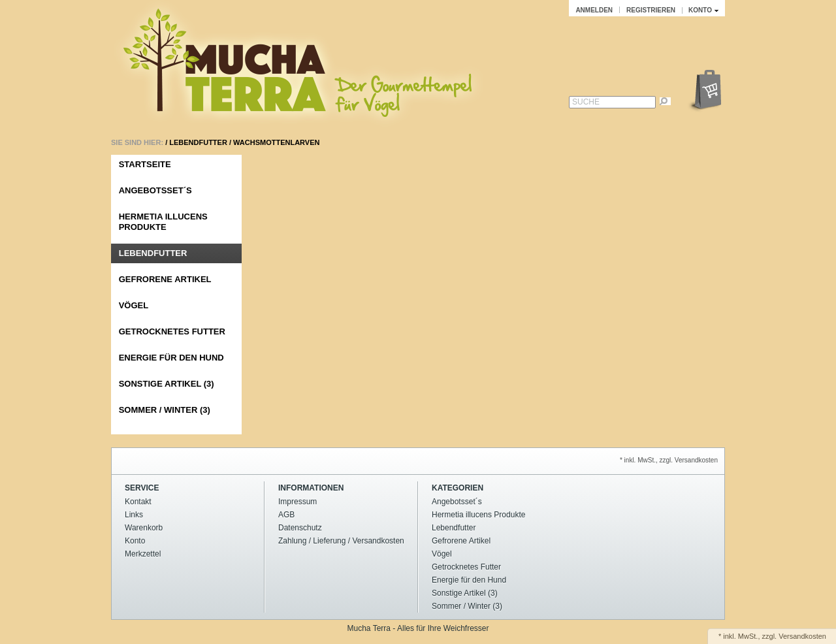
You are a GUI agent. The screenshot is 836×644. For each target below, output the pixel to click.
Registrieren (651, 10)
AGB (286, 515)
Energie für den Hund (171, 358)
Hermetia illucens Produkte (163, 222)
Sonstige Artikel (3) (167, 384)
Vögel (134, 305)
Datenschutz (300, 528)
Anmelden (594, 10)
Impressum (297, 502)
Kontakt (138, 502)
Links (134, 515)
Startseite (145, 164)
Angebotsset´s (155, 190)
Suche (586, 102)
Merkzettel (143, 554)
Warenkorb (144, 528)
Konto (135, 541)
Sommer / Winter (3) (165, 410)
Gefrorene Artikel (165, 279)
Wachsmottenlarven (276, 142)
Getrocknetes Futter (172, 331)
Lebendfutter (198, 142)
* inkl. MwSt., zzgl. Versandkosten (669, 460)
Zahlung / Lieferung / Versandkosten (341, 541)
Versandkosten (802, 636)
